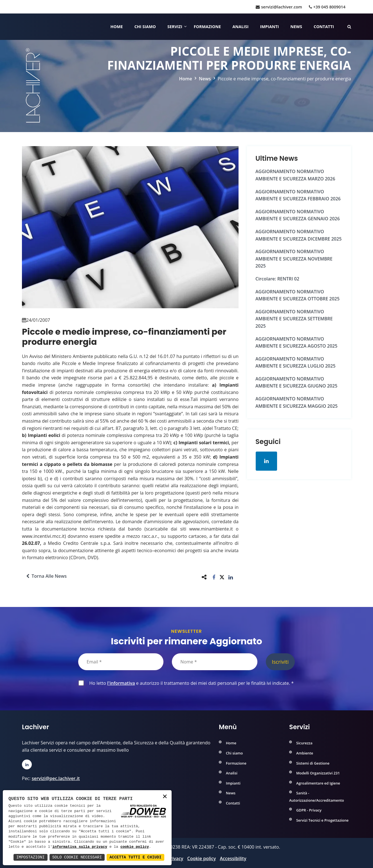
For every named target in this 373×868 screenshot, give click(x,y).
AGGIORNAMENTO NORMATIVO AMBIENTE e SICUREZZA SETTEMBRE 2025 (294, 319)
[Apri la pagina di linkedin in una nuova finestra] (266, 461)
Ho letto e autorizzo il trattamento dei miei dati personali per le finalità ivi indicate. (190, 683)
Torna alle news (46, 576)
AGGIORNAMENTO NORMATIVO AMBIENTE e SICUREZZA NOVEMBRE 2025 (294, 259)
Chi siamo (145, 27)
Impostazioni (31, 857)
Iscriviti (280, 662)
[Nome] (214, 662)
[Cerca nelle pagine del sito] (349, 27)
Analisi (240, 27)
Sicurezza (304, 743)
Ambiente (305, 753)
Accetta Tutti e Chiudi (135, 857)
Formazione (207, 27)
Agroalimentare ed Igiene (318, 783)
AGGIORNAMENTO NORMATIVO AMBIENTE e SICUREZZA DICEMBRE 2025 (298, 235)
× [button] (165, 797)
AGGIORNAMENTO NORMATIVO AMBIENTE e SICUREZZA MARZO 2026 (295, 175)
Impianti (270, 27)
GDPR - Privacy (309, 810)
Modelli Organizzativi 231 (318, 773)
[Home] (23, 27)
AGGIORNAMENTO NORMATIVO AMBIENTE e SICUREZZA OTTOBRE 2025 (297, 295)
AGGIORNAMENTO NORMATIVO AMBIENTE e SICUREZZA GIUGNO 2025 (296, 382)
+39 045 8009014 (327, 7)
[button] (214, 577)
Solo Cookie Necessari (77, 857)
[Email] (121, 662)
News (296, 27)
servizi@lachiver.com (279, 7)
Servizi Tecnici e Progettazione (322, 820)
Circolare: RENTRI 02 (277, 279)
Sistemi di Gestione (313, 763)
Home (117, 27)
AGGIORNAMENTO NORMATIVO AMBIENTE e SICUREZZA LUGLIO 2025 (296, 362)
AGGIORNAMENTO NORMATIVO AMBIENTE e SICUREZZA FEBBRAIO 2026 (298, 195)
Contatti (324, 27)
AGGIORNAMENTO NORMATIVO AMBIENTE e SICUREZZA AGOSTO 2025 (296, 343)
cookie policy (135, 847)
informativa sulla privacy (80, 847)
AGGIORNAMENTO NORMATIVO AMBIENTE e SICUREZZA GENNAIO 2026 (298, 215)
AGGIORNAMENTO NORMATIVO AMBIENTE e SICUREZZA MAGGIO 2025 (296, 402)
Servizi (175, 27)
